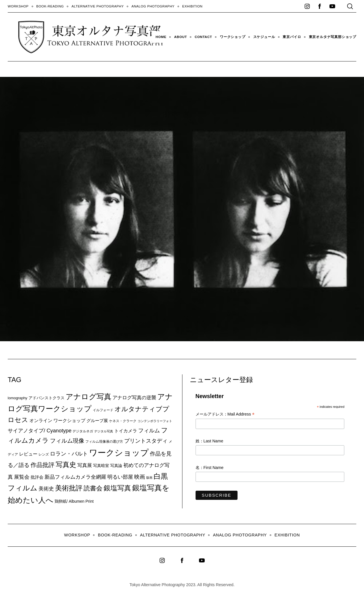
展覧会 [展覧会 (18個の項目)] (22, 477)
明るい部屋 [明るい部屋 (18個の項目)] (120, 477)
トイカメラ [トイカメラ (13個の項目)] (126, 431)
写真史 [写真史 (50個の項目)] (66, 465)
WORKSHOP (18, 6)
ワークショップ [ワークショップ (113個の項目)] (119, 453)
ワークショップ (233, 37)
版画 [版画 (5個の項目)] (149, 478)
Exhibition (192, 6)
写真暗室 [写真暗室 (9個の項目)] (101, 466)
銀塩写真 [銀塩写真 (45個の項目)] (117, 488)
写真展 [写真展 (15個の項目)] (85, 465)
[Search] (350, 6)
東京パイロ (292, 37)
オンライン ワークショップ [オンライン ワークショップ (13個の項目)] (57, 420)
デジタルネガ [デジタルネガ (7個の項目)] (83, 431)
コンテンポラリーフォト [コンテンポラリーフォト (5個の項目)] (155, 421)
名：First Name (210, 468)
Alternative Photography (98, 6)
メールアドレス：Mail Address (225, 415)
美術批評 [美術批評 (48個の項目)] (69, 488)
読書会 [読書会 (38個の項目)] (93, 488)
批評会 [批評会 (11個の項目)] (37, 477)
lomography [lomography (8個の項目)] (18, 398)
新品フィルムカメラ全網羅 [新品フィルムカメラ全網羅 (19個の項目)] (75, 477)
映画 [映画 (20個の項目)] (140, 477)
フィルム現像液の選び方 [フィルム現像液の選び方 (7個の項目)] (104, 442)
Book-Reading (50, 6)
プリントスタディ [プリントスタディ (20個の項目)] (146, 441)
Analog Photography (153, 6)
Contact (203, 37)
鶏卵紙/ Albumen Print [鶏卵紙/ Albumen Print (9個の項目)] (74, 501)
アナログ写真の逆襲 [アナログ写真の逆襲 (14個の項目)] (134, 398)
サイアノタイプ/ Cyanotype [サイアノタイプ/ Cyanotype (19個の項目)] (40, 431)
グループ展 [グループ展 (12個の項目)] (97, 421)
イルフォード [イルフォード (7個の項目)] (103, 410)
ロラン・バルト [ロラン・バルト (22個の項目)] (69, 454)
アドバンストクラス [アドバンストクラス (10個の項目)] (47, 398)
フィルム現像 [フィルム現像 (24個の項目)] (67, 441)
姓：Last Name (210, 441)
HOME (161, 37)
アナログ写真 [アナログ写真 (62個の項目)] (89, 397)
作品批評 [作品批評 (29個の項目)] (43, 465)
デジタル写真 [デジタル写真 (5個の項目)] (104, 431)
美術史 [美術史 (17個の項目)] (46, 489)
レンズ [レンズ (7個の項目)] (44, 454)
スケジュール (264, 37)
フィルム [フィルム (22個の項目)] (149, 431)
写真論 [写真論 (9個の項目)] (116, 466)
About (181, 37)
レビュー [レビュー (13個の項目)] (28, 454)
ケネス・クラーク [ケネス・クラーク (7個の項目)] (123, 421)
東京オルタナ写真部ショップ (333, 37)
